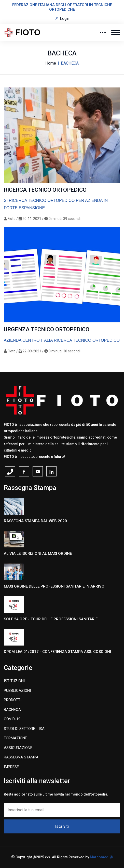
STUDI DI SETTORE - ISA (24, 729)
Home (51, 63)
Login (65, 19)
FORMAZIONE (15, 738)
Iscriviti (62, 826)
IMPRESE (11, 767)
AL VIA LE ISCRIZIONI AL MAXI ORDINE (38, 553)
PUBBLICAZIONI (17, 691)
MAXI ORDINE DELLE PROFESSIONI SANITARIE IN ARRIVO (54, 586)
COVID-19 (12, 719)
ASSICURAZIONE (18, 748)
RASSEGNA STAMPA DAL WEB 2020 (35, 521)
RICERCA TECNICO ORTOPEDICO (45, 190)
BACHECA (12, 710)
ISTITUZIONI (14, 681)
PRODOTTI (13, 700)
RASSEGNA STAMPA (21, 757)
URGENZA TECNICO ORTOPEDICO (47, 329)
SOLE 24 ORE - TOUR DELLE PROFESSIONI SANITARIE (51, 619)
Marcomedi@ (101, 857)
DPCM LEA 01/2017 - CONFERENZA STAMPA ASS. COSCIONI (57, 652)
